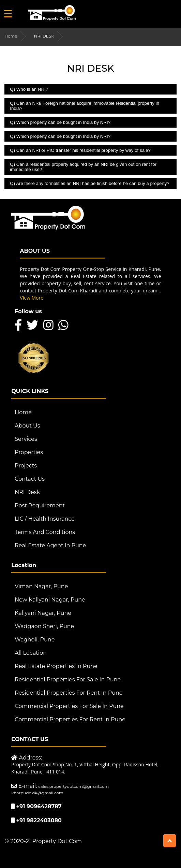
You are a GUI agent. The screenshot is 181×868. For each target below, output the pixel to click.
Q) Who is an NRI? (29, 89)
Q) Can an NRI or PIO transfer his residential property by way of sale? (80, 150)
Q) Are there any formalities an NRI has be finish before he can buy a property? (89, 183)
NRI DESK (44, 36)
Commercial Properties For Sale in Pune (69, 706)
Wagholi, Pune (35, 640)
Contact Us (30, 479)
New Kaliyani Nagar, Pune (50, 600)
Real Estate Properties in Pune (56, 666)
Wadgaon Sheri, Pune (44, 626)
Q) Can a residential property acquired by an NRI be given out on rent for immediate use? (83, 167)
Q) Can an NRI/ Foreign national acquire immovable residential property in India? (85, 106)
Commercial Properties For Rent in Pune (70, 719)
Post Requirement (40, 505)
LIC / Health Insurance (45, 519)
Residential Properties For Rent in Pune (69, 693)
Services (26, 439)
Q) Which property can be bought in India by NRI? (60, 122)
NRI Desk (27, 492)
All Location (31, 653)
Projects (26, 466)
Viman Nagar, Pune (41, 586)
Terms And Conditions (45, 532)
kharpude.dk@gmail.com (37, 793)
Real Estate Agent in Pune (50, 545)
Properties (29, 452)
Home (11, 36)
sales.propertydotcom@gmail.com (74, 786)
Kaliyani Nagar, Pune (43, 613)
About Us (27, 426)
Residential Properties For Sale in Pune (68, 679)
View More (32, 298)
